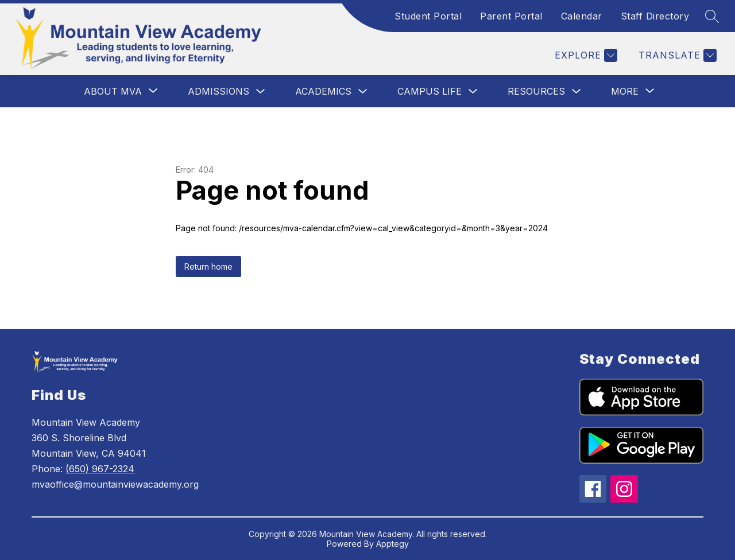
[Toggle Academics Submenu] (363, 92)
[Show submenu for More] (625, 91)
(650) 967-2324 (100, 469)
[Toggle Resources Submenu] (577, 92)
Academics (323, 91)
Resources (536, 91)
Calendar (582, 16)
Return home (208, 267)
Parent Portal (511, 16)
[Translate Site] (676, 55)
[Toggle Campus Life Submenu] (473, 92)
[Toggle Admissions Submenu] (261, 92)
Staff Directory (655, 16)
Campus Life (430, 91)
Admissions (218, 91)
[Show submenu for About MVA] (113, 91)
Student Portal (428, 16)
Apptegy (392, 544)
